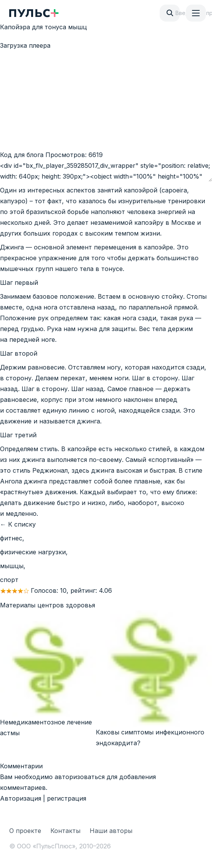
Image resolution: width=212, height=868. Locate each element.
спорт (9, 580)
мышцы (12, 566)
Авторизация (21, 798)
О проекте (25, 831)
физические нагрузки (33, 552)
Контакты (65, 831)
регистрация (67, 798)
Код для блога (22, 155)
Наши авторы (111, 831)
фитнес (11, 538)
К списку (22, 524)
